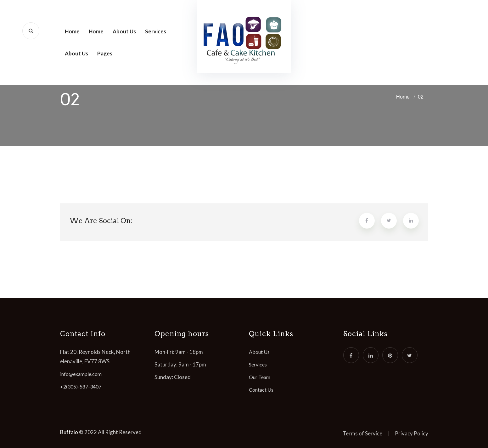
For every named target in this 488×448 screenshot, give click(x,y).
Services (156, 31)
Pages (105, 53)
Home (72, 31)
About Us (124, 31)
